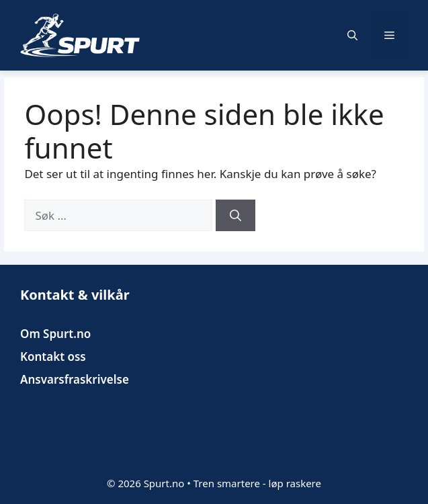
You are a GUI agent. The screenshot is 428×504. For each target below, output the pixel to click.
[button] (352, 35)
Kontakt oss (53, 356)
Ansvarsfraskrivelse (75, 379)
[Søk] (236, 216)
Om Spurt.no (55, 334)
